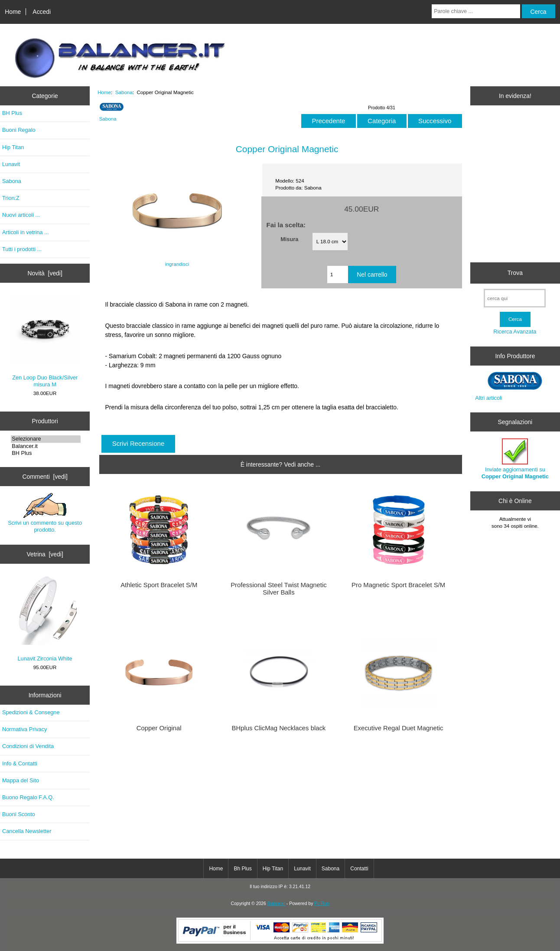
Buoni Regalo (19, 130)
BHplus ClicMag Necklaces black (279, 728)
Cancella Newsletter (27, 831)
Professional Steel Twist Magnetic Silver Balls (278, 588)
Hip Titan (13, 147)
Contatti (359, 869)
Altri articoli (488, 398)
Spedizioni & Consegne (31, 712)
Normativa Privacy (24, 729)
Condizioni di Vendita (28, 746)
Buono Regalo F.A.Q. (28, 797)
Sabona (124, 92)
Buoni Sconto (19, 814)
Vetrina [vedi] (45, 554)
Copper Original (159, 728)
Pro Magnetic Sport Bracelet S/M (398, 585)
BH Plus (12, 113)
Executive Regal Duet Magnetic (399, 728)
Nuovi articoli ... (21, 215)
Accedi (42, 12)
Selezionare (46, 439)
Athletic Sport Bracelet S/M (159, 585)
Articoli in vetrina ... (26, 232)
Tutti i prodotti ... (22, 249)
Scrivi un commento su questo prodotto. (45, 513)
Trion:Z (11, 198)
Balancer (276, 904)
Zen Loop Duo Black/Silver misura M (45, 341)
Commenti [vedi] (45, 477)
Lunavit (11, 164)
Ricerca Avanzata (515, 332)
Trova (515, 273)
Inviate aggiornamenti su (515, 459)
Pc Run (322, 904)
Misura (289, 239)
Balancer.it (46, 446)
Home (13, 12)
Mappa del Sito (21, 780)
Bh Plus (243, 869)
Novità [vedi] (45, 273)
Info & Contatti (20, 763)
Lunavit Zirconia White (45, 619)
